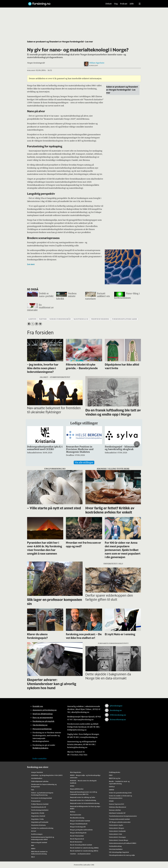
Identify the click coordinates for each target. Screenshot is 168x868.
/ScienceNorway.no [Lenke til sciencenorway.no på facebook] (118, 720)
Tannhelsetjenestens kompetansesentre (123, 816)
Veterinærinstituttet (116, 849)
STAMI (111, 801)
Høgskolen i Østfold (38, 816)
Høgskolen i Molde (38, 813)
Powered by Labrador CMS (84, 865)
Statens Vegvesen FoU (116, 804)
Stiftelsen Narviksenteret (118, 807)
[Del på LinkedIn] (36, 324)
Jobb (132, 4)
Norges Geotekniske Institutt (80, 821)
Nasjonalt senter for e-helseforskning (83, 800)
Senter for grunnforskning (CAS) (120, 793)
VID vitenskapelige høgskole (119, 852)
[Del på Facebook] (29, 324)
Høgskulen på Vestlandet (40, 822)
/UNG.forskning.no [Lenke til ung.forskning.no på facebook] (118, 715)
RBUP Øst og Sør (115, 778)
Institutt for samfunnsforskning (42, 828)
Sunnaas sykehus (115, 810)
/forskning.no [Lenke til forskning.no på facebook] (116, 710)
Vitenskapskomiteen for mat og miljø (122, 855)
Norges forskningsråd (78, 827)
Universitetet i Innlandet (117, 831)
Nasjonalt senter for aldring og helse (83, 797)
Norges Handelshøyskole (79, 824)
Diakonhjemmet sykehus (40, 781)
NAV (33, 845)
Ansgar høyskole (37, 772)
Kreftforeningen (37, 834)
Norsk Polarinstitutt (77, 836)
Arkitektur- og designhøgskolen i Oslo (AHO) (47, 775)
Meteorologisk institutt (39, 842)
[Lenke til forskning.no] (64, 3)
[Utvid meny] (140, 4)
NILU (33, 857)
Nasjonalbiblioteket (77, 789)
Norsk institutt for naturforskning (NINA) (84, 848)
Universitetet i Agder (116, 825)
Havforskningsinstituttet (40, 810)
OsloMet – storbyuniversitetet (80, 854)
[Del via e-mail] (40, 324)
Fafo (33, 790)
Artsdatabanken (37, 778)
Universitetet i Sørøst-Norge (119, 840)
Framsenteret (36, 801)
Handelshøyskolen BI (39, 807)
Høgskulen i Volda (37, 819)
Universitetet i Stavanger (117, 837)
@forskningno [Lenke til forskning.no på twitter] (116, 706)
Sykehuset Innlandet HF (117, 813)
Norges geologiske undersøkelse (81, 830)
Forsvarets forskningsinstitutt (42, 798)
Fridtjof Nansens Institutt (40, 804)
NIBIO (33, 849)
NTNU (72, 786)
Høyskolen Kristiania (38, 825)
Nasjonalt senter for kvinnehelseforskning (85, 803)
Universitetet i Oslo (115, 834)
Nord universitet (76, 815)
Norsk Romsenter (76, 842)
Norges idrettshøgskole (78, 833)
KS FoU (34, 831)
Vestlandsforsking (115, 846)
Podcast (124, 4)
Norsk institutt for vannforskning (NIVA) (84, 851)
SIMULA (112, 787)
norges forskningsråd (60, 319)
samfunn (32, 319)
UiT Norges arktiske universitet (120, 822)
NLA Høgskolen (76, 772)
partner (43, 319)
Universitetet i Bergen (116, 828)
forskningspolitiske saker (124, 319)
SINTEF (112, 790)
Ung (116, 4)
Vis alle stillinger (84, 463)
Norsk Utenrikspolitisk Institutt (81, 845)
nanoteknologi (81, 319)
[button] (137, 444)
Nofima (73, 812)
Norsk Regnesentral (77, 839)
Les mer (31, 264)
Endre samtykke (40, 759)
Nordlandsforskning (77, 818)
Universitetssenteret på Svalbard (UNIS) (123, 843)
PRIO (111, 775)
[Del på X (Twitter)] (33, 324)
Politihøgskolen (115, 772)
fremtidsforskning (100, 319)
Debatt (109, 4)
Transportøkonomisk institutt (119, 819)
